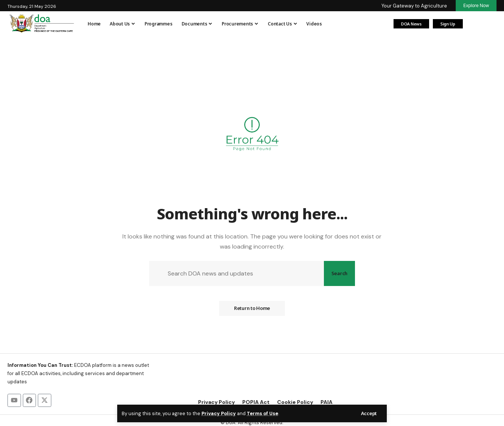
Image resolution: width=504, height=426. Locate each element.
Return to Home (252, 308)
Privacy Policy (219, 413)
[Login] (474, 24)
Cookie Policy (295, 402)
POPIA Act (256, 402)
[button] (369, 413)
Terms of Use (262, 413)
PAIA (327, 402)
